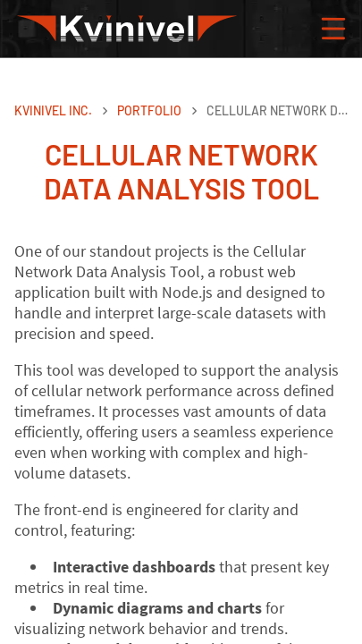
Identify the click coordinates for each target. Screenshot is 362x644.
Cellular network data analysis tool (277, 110)
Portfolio (149, 110)
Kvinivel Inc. (53, 110)
